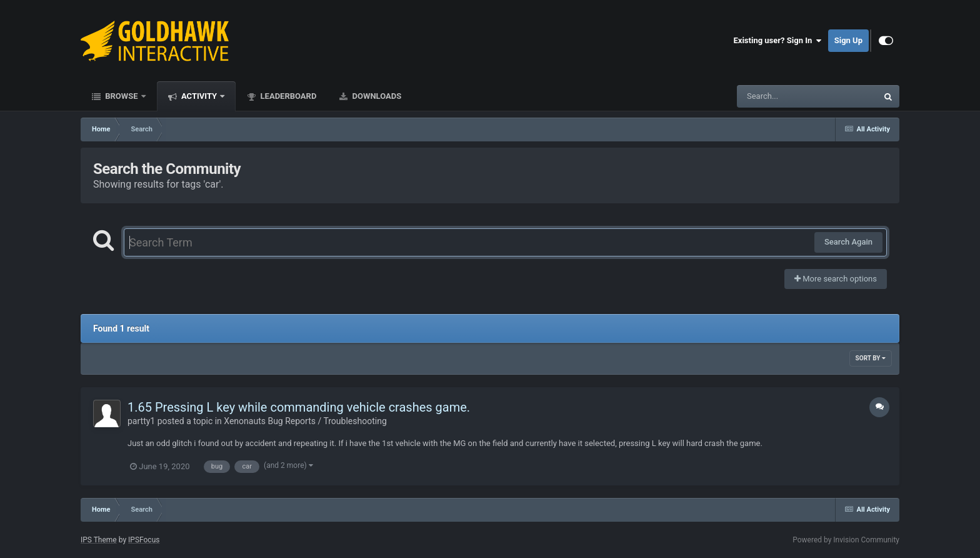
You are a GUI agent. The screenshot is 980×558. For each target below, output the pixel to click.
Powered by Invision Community (846, 540)
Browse (122, 96)
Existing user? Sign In (778, 41)
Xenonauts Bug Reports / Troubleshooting (305, 421)
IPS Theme (99, 540)
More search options (836, 279)
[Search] (776, 96)
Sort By (871, 358)
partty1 (141, 421)
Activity (199, 96)
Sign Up (848, 40)
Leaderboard (287, 96)
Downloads (376, 96)
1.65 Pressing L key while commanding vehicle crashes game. (299, 407)
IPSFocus (144, 540)
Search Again (848, 242)
